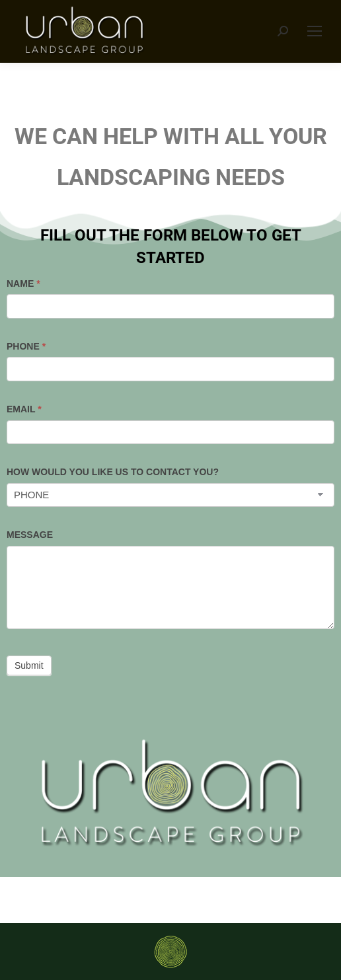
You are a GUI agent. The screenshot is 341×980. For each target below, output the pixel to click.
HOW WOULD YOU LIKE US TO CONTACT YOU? (113, 472)
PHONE (26, 346)
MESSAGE (30, 535)
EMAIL (24, 409)
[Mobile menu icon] (315, 31)
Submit (29, 665)
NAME (23, 283)
